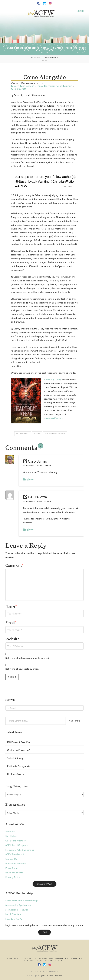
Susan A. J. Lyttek (52, 379)
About (17, 958)
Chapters (49, 960)
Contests (30, 960)
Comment (15, 565)
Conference (76, 958)
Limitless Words (16, 774)
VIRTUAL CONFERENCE (45, 49)
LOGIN (80, 11)
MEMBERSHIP (9, 48)
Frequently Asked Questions (20, 850)
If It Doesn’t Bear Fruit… (20, 742)
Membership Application (18, 905)
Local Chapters (13, 914)
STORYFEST (69, 48)
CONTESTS (33, 48)
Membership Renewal (17, 910)
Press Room (11, 868)
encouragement (23, 433)
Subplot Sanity (15, 758)
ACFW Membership (15, 854)
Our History (11, 836)
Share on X (67, 187)
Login (45, 932)
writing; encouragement (55, 433)
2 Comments (18, 89)
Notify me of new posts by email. (22, 669)
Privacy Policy (13, 877)
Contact (60, 960)
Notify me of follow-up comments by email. (28, 658)
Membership (62, 958)
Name (11, 606)
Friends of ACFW (14, 919)
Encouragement (53, 86)
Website (12, 639)
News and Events (14, 873)
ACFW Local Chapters (17, 845)
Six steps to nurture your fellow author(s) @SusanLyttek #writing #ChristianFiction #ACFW (46, 181)
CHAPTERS (57, 48)
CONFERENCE (21, 48)
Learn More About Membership (22, 900)
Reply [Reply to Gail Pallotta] (28, 529)
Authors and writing (31, 86)
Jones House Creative (52, 975)
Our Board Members (16, 841)
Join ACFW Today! (44, 884)
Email (11, 622)
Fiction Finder (80, 49)
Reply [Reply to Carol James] (28, 479)
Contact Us (11, 859)
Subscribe (75, 721)
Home (9, 958)
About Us (10, 831)
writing (67, 86)
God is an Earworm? (19, 750)
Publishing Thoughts (16, 863)
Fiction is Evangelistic (19, 766)
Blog (39, 960)
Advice (15, 86)
